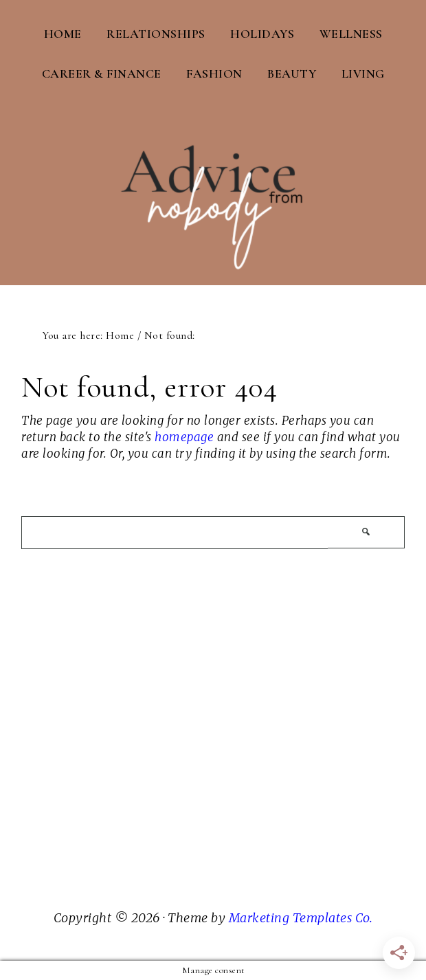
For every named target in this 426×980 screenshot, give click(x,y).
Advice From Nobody (213, 186)
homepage (184, 437)
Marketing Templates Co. (301, 918)
